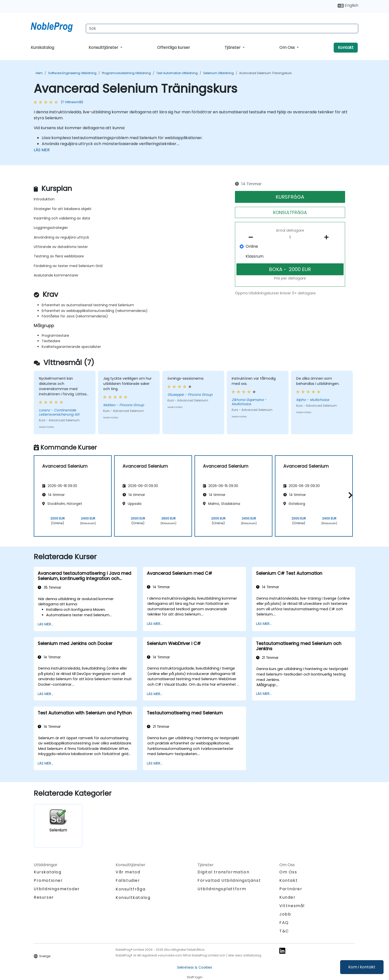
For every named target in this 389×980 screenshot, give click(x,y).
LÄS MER (42, 150)
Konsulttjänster (104, 47)
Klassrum (255, 256)
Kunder (288, 897)
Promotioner (48, 880)
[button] (349, 495)
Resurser (44, 897)
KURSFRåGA (290, 197)
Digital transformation (223, 872)
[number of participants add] (328, 237)
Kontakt (346, 47)
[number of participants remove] (252, 237)
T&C (284, 931)
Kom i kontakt (362, 967)
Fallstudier (128, 880)
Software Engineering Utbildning (72, 73)
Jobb (285, 914)
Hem (39, 73)
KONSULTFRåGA (290, 212)
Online (252, 246)
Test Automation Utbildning (177, 73)
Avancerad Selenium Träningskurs (265, 73)
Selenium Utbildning (218, 73)
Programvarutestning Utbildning (126, 73)
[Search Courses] (222, 29)
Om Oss (288, 47)
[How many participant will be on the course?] (290, 238)
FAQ (284, 923)
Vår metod (128, 872)
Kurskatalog (42, 47)
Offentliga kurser (174, 47)
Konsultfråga (130, 889)
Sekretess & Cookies (195, 967)
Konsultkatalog (133, 898)
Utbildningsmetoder (57, 889)
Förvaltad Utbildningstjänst (229, 880)
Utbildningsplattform (222, 889)
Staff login (195, 977)
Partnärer (291, 889)
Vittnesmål (292, 906)
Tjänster (233, 47)
